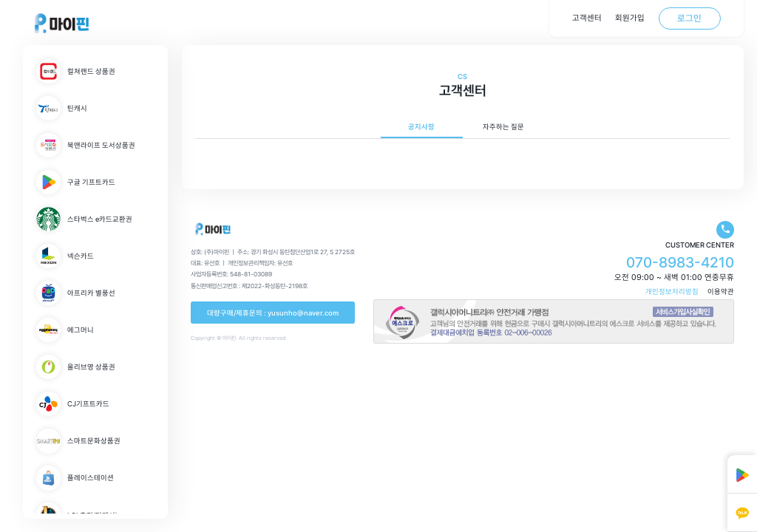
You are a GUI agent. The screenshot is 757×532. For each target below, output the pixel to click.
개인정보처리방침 (672, 291)
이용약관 (721, 291)
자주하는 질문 (503, 127)
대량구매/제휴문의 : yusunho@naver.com (273, 313)
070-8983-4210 (680, 262)
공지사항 (421, 127)
